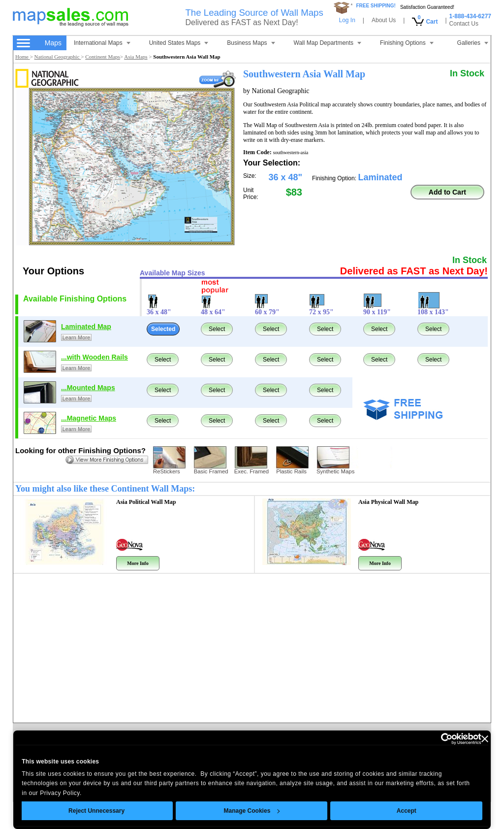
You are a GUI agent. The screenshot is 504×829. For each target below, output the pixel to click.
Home (23, 57)
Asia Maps (136, 57)
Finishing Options (407, 43)
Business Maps (251, 43)
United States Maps (179, 43)
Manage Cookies (252, 811)
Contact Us (464, 24)
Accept (407, 811)
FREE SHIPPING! (376, 6)
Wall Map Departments (328, 43)
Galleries (473, 43)
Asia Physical (388, 502)
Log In (347, 20)
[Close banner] (485, 739)
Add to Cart (447, 192)
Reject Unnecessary (96, 811)
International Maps (102, 43)
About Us (384, 20)
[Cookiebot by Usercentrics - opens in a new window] (438, 739)
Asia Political (146, 502)
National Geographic (58, 57)
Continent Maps (103, 57)
